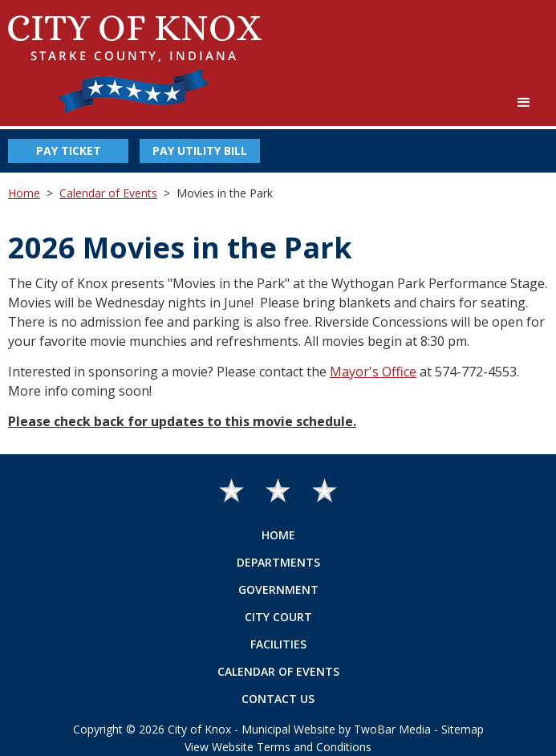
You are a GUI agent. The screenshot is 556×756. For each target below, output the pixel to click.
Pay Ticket (69, 150)
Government (278, 589)
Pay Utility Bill (200, 150)
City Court (278, 617)
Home (24, 193)
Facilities (278, 644)
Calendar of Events (108, 193)
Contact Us (278, 699)
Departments (278, 562)
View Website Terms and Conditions (278, 747)
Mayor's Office (373, 372)
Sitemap (463, 729)
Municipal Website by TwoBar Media (336, 729)
